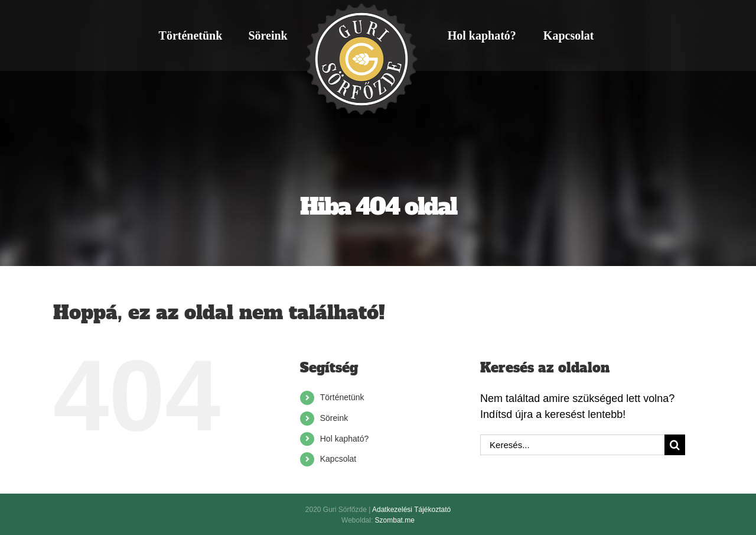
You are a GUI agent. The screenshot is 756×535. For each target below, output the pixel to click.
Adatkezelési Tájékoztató (411, 510)
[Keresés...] (572, 445)
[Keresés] (675, 445)
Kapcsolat (338, 459)
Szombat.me (395, 520)
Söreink (334, 418)
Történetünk (342, 397)
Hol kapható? (345, 439)
